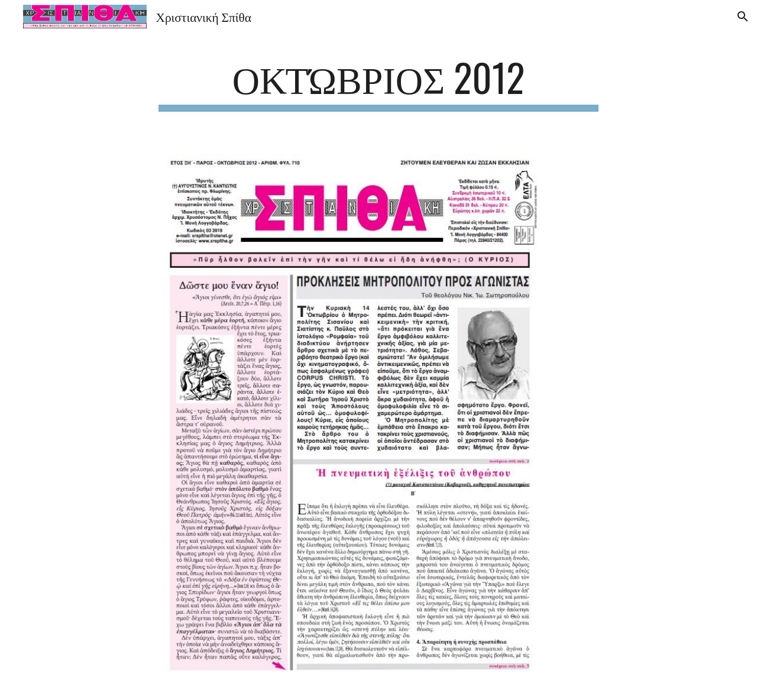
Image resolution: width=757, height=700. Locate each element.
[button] (743, 17)
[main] (378, 83)
